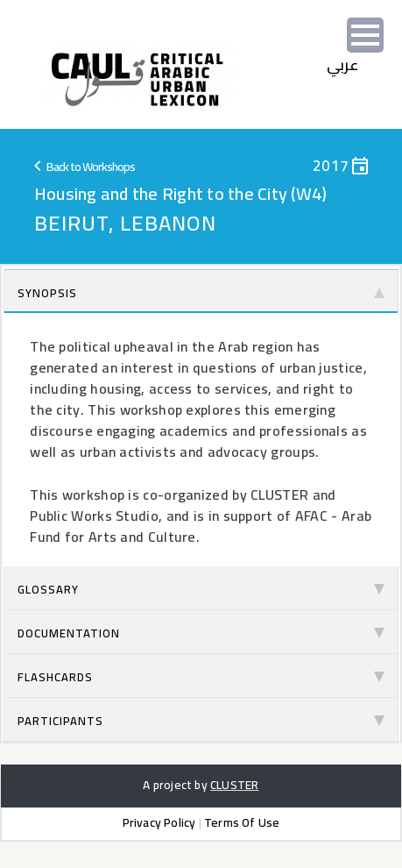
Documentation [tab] (201, 633)
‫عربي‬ (343, 65)
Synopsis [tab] (201, 293)
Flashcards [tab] (201, 677)
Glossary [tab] (201, 589)
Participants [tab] (201, 721)
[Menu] (365, 35)
